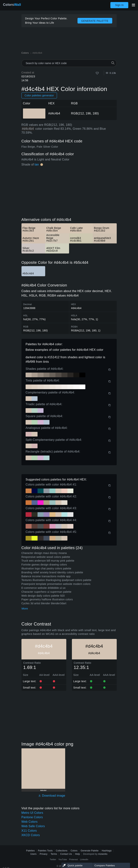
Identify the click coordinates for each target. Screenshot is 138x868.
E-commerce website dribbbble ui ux (44, 588)
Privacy (44, 854)
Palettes (30, 851)
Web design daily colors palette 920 (43, 596)
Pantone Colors (32, 817)
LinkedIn (84, 859)
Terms (54, 854)
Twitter (53, 859)
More (25, 609)
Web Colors (30, 822)
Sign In (119, 5)
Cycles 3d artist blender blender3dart (44, 603)
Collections (62, 851)
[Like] (97, 73)
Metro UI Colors (32, 813)
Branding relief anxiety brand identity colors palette (52, 572)
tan (37, 164)
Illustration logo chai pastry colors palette (46, 568)
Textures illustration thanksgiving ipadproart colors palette (56, 580)
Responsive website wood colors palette (46, 557)
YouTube (63, 859)
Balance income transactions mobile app (46, 576)
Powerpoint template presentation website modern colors (56, 584)
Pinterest (73, 859)
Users (34, 854)
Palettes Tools (45, 851)
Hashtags (107, 851)
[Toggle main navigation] (133, 5)
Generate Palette (90, 851)
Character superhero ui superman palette (46, 592)
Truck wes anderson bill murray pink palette (48, 561)
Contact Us (66, 854)
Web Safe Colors (33, 826)
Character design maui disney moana (44, 553)
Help (77, 854)
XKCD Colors (31, 835)
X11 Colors (29, 831)
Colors (12, 5)
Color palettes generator (39, 95)
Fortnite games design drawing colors (44, 565)
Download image (52, 796)
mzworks (103, 854)
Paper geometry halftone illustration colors (47, 599)
